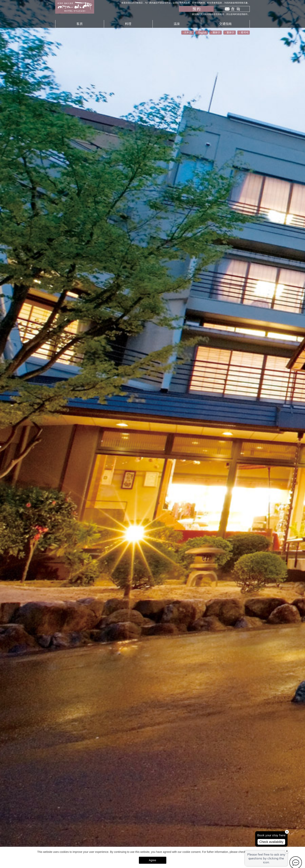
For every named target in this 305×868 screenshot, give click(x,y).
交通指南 (225, 24)
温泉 (177, 24)
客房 (80, 24)
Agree (152, 860)
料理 (128, 24)
